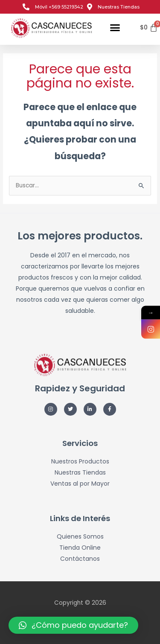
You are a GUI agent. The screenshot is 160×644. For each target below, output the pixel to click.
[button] (115, 28)
